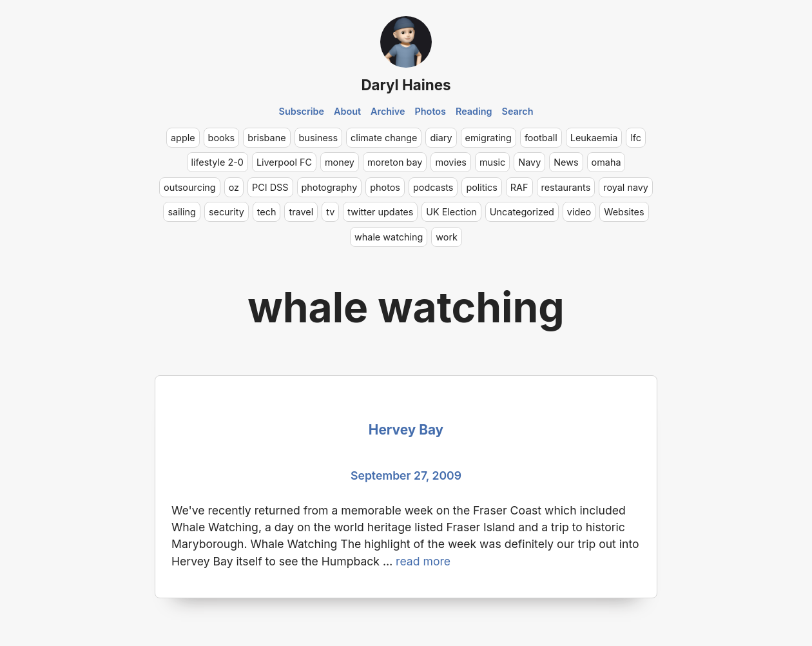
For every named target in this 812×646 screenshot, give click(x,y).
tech (267, 212)
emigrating (488, 138)
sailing (181, 212)
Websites (624, 212)
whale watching (389, 237)
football (541, 138)
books (222, 138)
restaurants (566, 187)
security (227, 212)
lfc (636, 138)
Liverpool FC (284, 162)
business (319, 138)
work (447, 237)
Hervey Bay (406, 430)
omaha (606, 162)
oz (234, 187)
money (340, 162)
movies (451, 162)
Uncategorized (522, 212)
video (579, 212)
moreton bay (395, 162)
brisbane (266, 138)
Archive (388, 111)
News (566, 162)
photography (330, 187)
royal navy (626, 187)
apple (183, 138)
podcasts (433, 187)
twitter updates (380, 212)
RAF (519, 187)
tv (330, 212)
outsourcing (190, 187)
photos (385, 187)
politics (481, 187)
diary (441, 138)
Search (518, 111)
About (347, 111)
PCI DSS (270, 187)
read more (423, 561)
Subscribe (302, 111)
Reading (474, 111)
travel (301, 212)
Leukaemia (594, 138)
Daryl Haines (406, 85)
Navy (529, 162)
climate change (384, 138)
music (492, 162)
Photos (430, 111)
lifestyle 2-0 (217, 162)
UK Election (451, 212)
